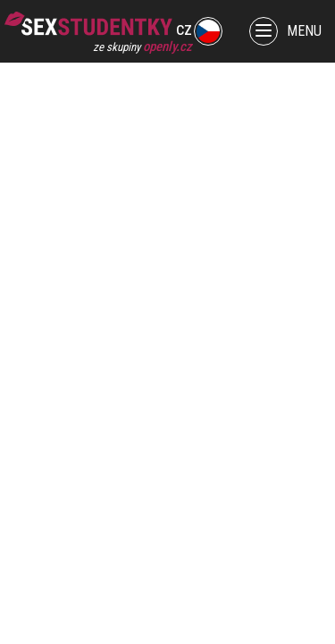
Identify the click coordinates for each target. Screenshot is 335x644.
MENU (285, 31)
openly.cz (167, 47)
